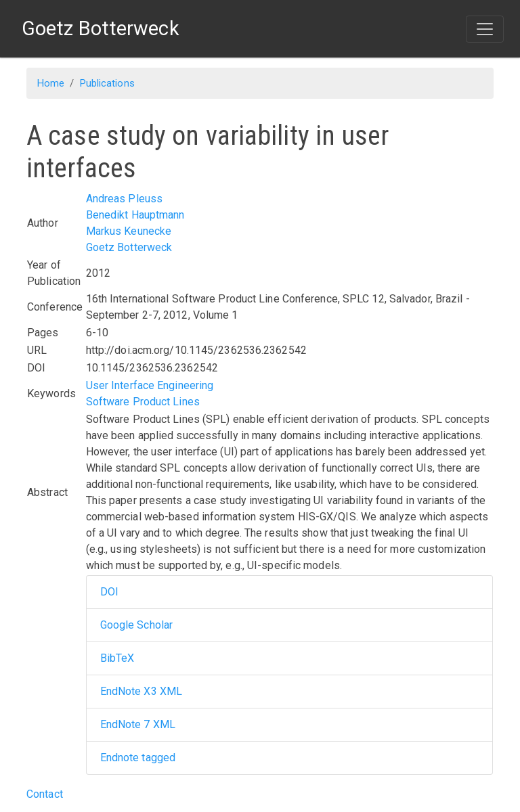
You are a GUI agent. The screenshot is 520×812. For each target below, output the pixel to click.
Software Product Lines (143, 402)
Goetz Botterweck (129, 247)
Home (51, 83)
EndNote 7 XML (138, 724)
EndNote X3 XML (141, 691)
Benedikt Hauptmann (135, 215)
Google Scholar (136, 625)
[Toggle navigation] (485, 29)
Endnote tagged (138, 758)
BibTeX (117, 658)
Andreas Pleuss (124, 199)
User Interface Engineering (150, 385)
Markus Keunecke (129, 231)
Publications (107, 83)
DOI (109, 592)
